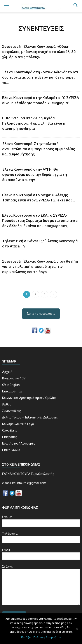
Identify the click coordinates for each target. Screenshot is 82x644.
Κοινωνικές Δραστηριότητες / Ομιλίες (29, 398)
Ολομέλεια (10, 430)
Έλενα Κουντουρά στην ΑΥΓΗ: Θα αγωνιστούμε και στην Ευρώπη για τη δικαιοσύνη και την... (35, 175)
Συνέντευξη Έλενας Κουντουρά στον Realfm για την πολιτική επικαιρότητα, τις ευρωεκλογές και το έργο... (40, 267)
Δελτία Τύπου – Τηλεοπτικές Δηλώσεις (30, 417)
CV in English (11, 385)
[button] (76, 6)
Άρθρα (7, 404)
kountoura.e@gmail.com (29, 483)
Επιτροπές (10, 437)
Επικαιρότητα (12, 391)
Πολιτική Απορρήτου (47, 637)
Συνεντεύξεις (12, 411)
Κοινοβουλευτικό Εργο (18, 424)
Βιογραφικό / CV (14, 378)
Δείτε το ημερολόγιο (41, 314)
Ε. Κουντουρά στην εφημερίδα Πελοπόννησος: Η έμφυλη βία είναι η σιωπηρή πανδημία (34, 123)
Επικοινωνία (11, 450)
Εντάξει (26, 637)
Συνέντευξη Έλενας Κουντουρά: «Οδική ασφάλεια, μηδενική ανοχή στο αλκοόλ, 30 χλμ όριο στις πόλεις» (39, 52)
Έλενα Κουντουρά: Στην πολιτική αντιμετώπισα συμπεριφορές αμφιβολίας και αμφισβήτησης (39, 149)
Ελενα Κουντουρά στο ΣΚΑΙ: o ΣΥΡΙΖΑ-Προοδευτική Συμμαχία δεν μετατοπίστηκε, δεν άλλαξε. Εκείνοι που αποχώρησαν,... (40, 221)
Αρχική (7, 372)
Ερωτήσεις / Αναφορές (19, 443)
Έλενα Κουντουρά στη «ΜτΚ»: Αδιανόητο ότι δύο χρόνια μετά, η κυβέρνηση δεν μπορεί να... (40, 77)
